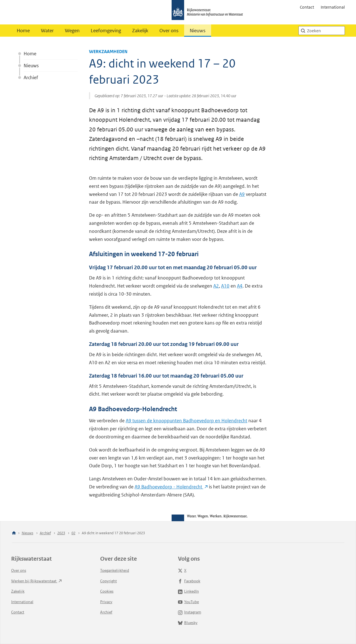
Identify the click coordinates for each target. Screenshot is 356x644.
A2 (216, 286)
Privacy (106, 602)
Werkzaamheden (108, 52)
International (333, 7)
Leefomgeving (106, 31)
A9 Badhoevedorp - (171, 487)
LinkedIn (188, 591)
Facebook (189, 581)
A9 (242, 194)
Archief (31, 78)
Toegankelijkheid (115, 570)
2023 (61, 533)
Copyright (108, 581)
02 (73, 533)
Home (23, 31)
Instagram (190, 612)
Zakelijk (140, 31)
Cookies (107, 591)
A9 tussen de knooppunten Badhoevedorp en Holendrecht (186, 421)
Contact (307, 7)
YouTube (188, 602)
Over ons (169, 31)
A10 (225, 286)
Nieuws (198, 31)
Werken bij (36, 581)
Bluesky (188, 623)
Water (47, 31)
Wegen (72, 31)
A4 (240, 286)
